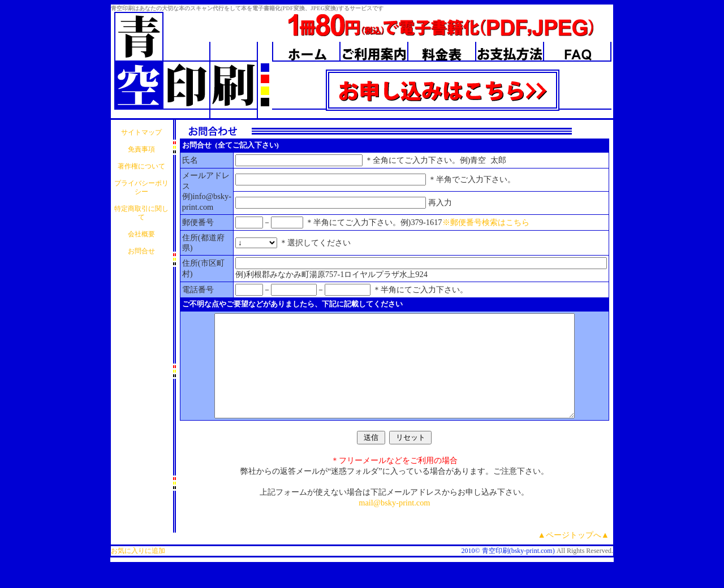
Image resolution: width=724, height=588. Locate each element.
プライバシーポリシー (141, 187)
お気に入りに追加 (138, 571)
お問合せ (141, 251)
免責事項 (141, 149)
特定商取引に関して (141, 213)
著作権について (141, 166)
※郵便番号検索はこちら (486, 222)
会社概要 (141, 234)
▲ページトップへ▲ (574, 555)
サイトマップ (141, 132)
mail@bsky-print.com (394, 523)
